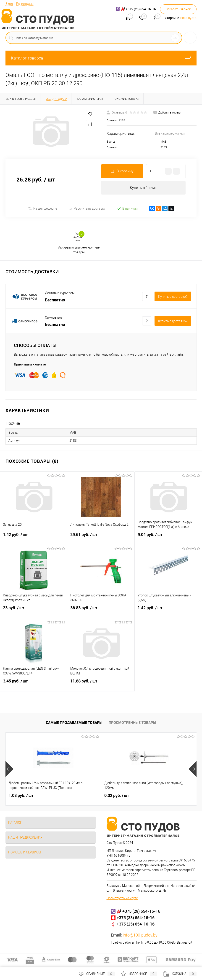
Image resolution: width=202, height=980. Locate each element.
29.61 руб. (101, 538)
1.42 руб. (34, 538)
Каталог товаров (101, 58)
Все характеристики (170, 133)
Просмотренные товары (132, 723)
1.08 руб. (21, 796)
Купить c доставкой (173, 297)
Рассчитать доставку (87, 209)
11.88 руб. (101, 684)
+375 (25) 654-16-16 (136, 924)
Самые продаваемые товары (74, 723)
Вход (9, 4)
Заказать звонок (178, 9)
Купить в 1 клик (143, 188)
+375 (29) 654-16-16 (141, 911)
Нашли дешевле (43, 209)
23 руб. (34, 611)
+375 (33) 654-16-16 (136, 918)
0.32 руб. (85, 796)
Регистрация (26, 4)
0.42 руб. (148, 796)
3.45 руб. (34, 684)
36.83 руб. (101, 611)
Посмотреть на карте (122, 898)
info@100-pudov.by (140, 935)
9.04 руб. (168, 538)
